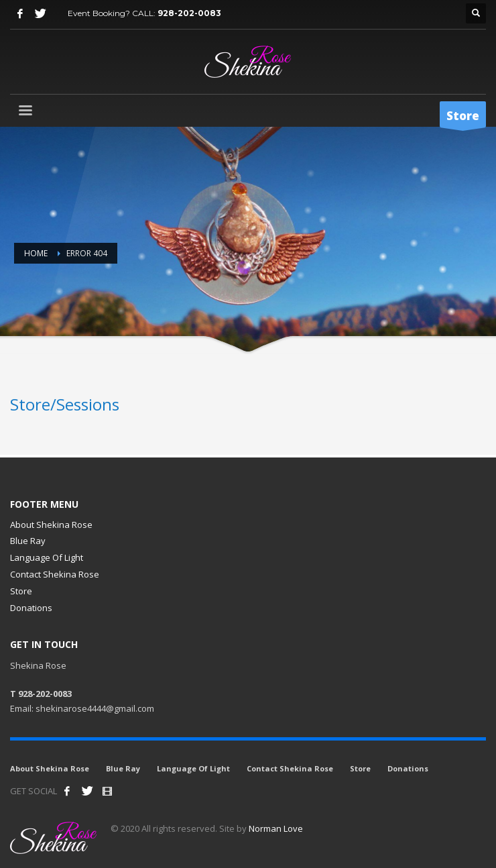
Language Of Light (47, 557)
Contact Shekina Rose (55, 574)
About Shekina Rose (51, 525)
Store (21, 591)
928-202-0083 (189, 13)
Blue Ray (28, 541)
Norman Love (276, 828)
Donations (31, 608)
